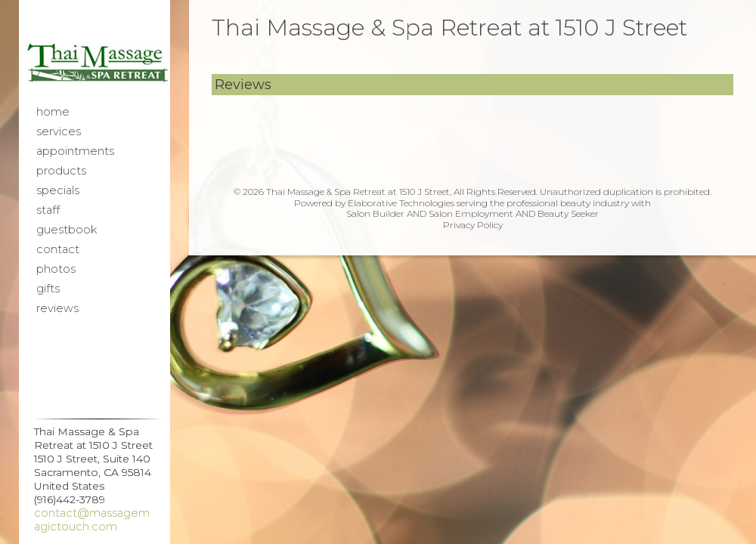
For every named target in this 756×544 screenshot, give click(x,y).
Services (59, 131)
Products (61, 171)
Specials (58, 190)
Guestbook (67, 230)
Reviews (57, 308)
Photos (56, 269)
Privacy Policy (473, 225)
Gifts (48, 289)
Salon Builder (375, 213)
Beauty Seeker (568, 213)
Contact (58, 249)
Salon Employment (471, 213)
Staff (48, 210)
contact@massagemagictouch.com (92, 520)
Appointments (75, 151)
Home (53, 112)
